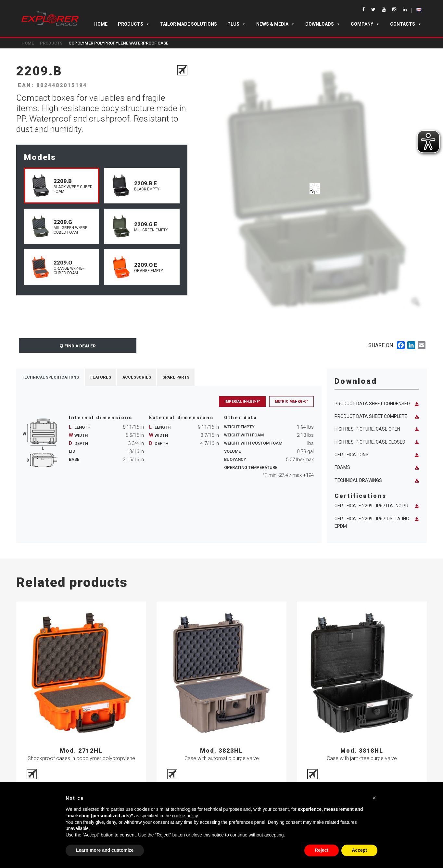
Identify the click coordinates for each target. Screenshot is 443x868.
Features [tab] (101, 377)
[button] (374, 798)
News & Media (276, 24)
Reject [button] (322, 850)
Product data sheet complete (377, 416)
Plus (237, 24)
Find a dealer (78, 346)
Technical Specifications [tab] (50, 377)
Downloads (323, 24)
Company (365, 24)
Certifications (377, 455)
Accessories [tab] (137, 377)
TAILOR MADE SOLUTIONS (189, 24)
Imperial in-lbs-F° (242, 402)
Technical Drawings (377, 480)
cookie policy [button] (185, 816)
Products (134, 24)
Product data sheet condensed (377, 404)
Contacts (406, 24)
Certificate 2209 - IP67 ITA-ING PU (377, 506)
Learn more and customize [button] (105, 850)
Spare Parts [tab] (176, 377)
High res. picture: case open (377, 429)
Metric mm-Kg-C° (291, 402)
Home (101, 24)
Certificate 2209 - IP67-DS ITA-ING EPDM (377, 522)
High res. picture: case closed (377, 442)
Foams (377, 467)
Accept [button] (359, 850)
